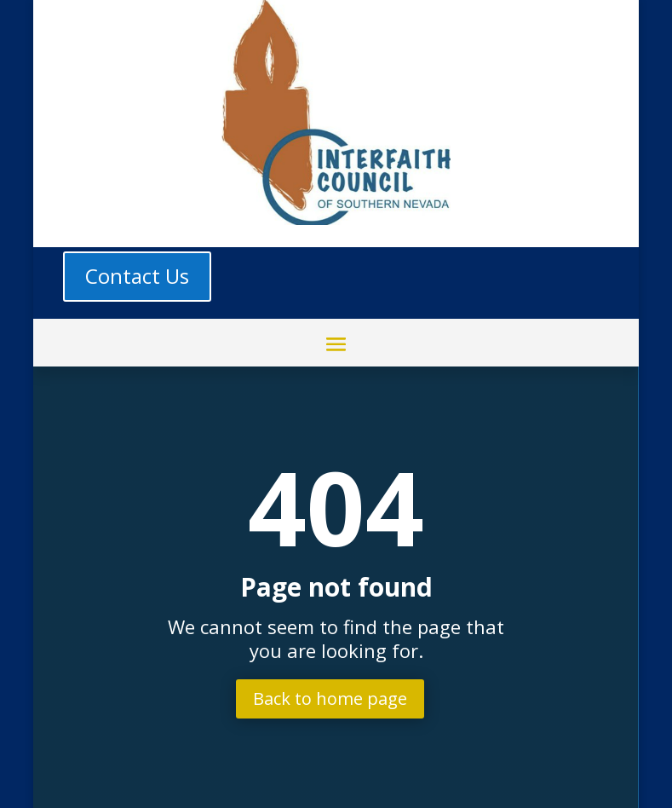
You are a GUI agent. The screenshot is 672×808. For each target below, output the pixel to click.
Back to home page (330, 698)
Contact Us (137, 276)
